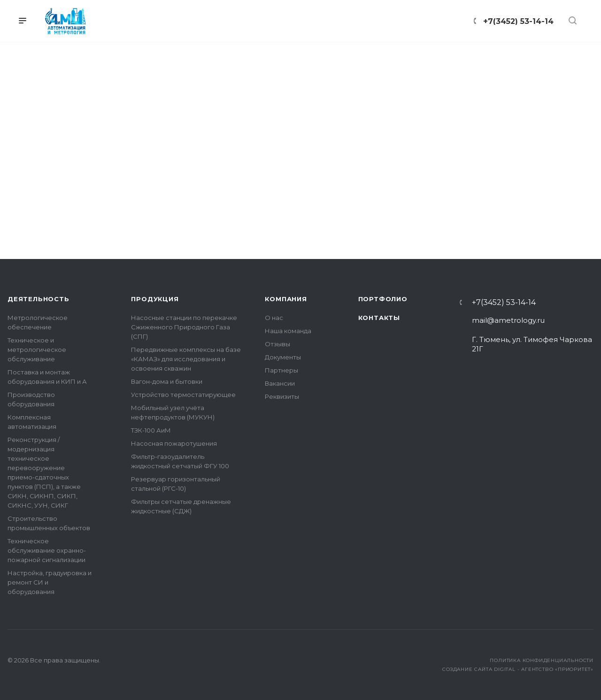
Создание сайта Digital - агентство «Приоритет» (518, 669)
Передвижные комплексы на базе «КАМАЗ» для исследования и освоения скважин (186, 359)
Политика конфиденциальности (542, 660)
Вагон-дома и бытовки (167, 381)
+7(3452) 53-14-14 (504, 303)
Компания (286, 299)
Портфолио (383, 299)
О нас (274, 318)
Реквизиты (282, 396)
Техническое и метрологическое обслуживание (37, 350)
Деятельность (39, 299)
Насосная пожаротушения (174, 443)
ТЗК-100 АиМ (151, 430)
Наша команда (288, 331)
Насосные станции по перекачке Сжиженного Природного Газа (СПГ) (184, 327)
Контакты (379, 318)
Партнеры (281, 370)
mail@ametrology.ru (508, 320)
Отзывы (277, 344)
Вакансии (280, 383)
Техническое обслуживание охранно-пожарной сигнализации (47, 550)
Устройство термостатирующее (183, 395)
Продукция (155, 299)
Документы (283, 357)
